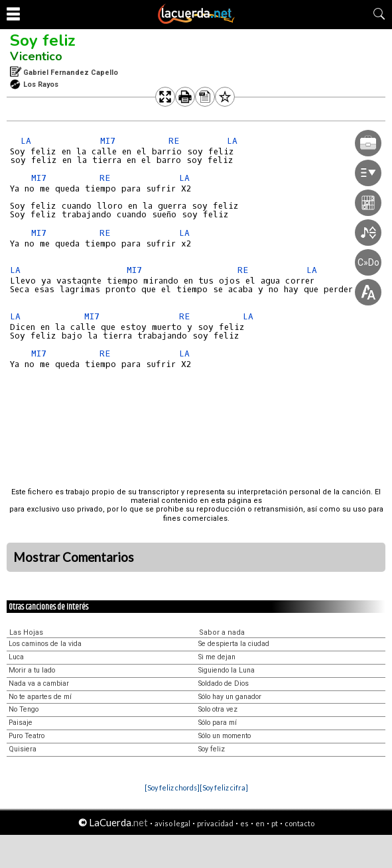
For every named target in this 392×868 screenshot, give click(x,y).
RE (174, 141)
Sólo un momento (225, 736)
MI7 (108, 141)
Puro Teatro (27, 736)
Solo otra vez (218, 709)
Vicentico (36, 56)
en (260, 823)
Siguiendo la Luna (227, 670)
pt (275, 823)
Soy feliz (43, 40)
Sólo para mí (218, 723)
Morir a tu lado (32, 670)
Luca (16, 657)
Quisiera (23, 749)
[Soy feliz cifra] (224, 787)
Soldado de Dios (224, 683)
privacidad (215, 823)
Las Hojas (26, 632)
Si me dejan (217, 657)
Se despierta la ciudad (234, 644)
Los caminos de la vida (45, 644)
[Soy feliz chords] (172, 787)
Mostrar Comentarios (74, 557)
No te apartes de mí (40, 697)
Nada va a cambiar (39, 683)
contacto (299, 823)
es (244, 823)
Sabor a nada (222, 632)
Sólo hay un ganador (230, 697)
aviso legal (172, 823)
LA (26, 141)
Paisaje (21, 723)
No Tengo (24, 709)
